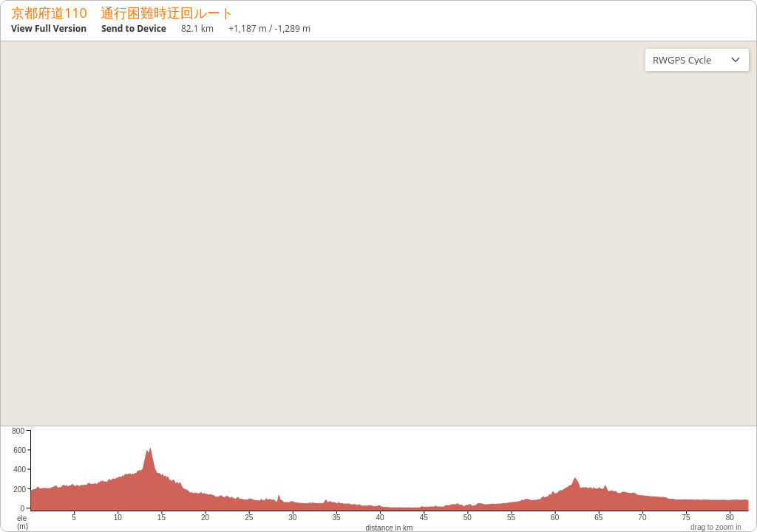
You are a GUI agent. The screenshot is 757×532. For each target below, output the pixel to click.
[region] (378, 233)
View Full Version (49, 28)
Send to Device (134, 28)
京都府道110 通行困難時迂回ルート (122, 13)
